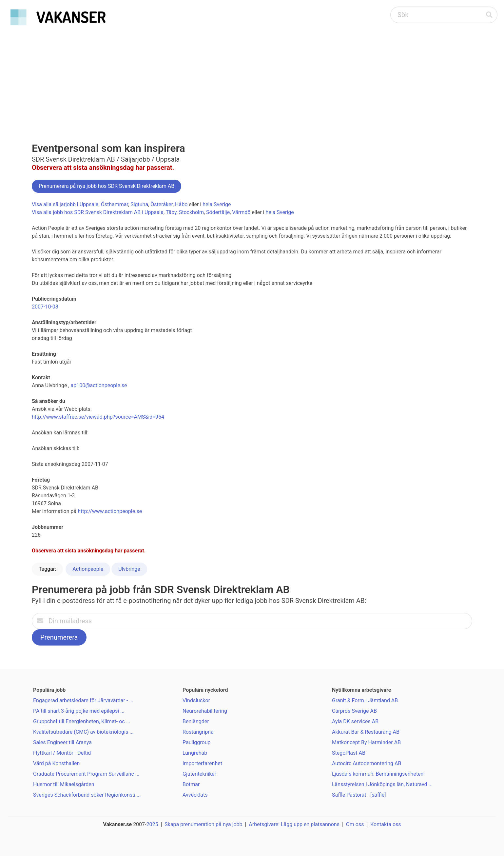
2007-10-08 (45, 307)
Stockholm (191, 212)
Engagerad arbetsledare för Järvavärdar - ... (83, 700)
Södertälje (218, 212)
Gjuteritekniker (199, 774)
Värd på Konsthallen (56, 763)
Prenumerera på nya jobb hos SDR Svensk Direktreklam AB (107, 186)
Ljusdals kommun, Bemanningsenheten (378, 774)
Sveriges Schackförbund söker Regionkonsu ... (87, 795)
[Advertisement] (252, 77)
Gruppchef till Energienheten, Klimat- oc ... (82, 721)
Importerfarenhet (202, 763)
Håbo (181, 204)
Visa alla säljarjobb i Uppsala (65, 204)
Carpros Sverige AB (354, 711)
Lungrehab (195, 753)
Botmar (191, 784)
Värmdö (241, 212)
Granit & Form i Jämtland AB (365, 700)
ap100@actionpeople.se (99, 385)
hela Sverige (217, 204)
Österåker (162, 204)
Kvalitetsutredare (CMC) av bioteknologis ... (83, 732)
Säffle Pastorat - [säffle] (359, 795)
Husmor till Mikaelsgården (64, 784)
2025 (152, 824)
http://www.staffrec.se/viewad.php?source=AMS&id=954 (98, 417)
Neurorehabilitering (205, 711)
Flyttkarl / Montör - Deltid (62, 753)
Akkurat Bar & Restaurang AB (366, 732)
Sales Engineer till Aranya (62, 742)
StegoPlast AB (349, 753)
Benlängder (196, 721)
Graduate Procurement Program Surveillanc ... (86, 774)
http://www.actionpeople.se (110, 511)
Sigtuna (139, 204)
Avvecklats (195, 795)
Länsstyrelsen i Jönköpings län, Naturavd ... (382, 784)
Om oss (355, 824)
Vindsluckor (196, 700)
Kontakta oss (386, 824)
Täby (171, 212)
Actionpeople (88, 569)
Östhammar (115, 204)
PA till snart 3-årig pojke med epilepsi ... (79, 711)
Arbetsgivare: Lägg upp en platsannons (294, 824)
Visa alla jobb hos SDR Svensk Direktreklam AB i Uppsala (98, 212)
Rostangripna (198, 732)
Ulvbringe (129, 569)
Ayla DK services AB (355, 721)
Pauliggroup (196, 742)
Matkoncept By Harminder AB (366, 742)
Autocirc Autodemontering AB (367, 763)
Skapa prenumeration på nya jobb (203, 824)
